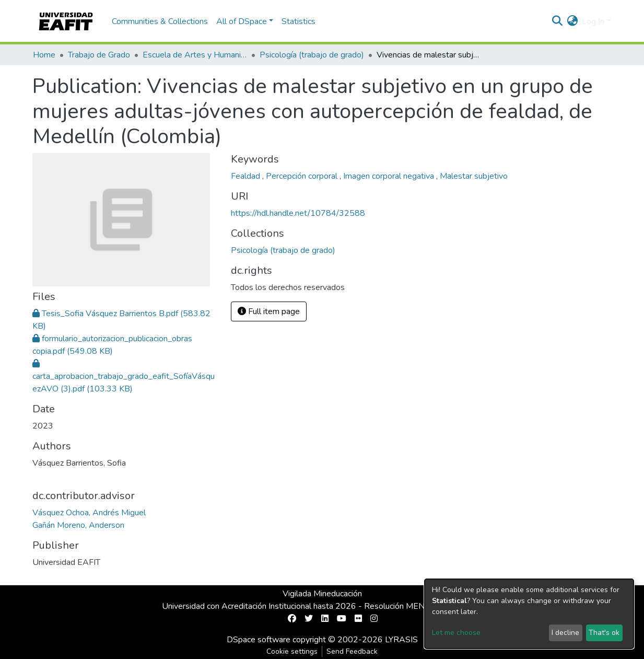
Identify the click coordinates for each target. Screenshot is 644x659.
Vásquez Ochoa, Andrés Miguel (89, 513)
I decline (565, 633)
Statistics (298, 21)
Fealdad (247, 176)
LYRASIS (401, 640)
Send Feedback (352, 651)
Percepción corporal (303, 176)
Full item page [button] (269, 311)
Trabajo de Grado (99, 55)
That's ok (604, 633)
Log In (593, 21)
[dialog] (529, 614)
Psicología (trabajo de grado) (312, 55)
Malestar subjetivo (474, 176)
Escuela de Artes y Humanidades (195, 55)
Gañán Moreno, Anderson (78, 525)
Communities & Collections (160, 21)
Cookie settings (292, 651)
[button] (572, 21)
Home (44, 55)
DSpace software (259, 640)
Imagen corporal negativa (390, 176)
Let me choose (456, 633)
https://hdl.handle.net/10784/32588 (298, 213)
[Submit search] (557, 21)
